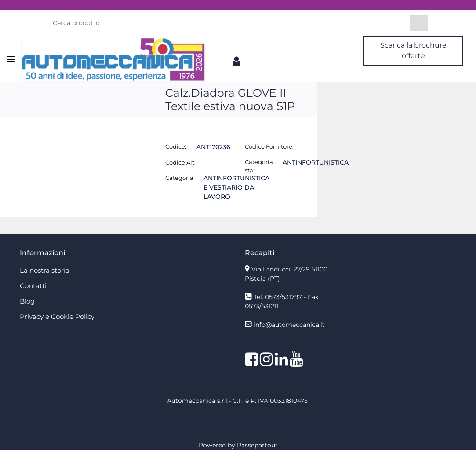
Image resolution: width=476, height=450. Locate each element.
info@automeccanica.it (289, 325)
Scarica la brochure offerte (413, 50)
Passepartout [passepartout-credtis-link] (257, 445)
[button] (419, 23)
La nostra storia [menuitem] (45, 270)
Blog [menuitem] (27, 301)
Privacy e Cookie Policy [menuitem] (57, 316)
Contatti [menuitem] (33, 286)
